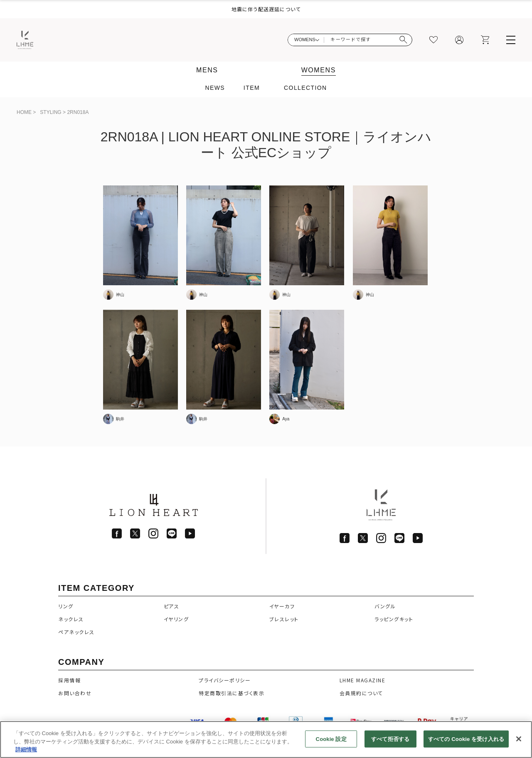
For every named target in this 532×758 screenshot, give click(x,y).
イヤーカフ (282, 606)
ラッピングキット (394, 619)
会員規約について (361, 693)
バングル (385, 606)
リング (66, 606)
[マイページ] (459, 40)
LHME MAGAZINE (363, 680)
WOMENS (319, 70)
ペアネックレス (76, 632)
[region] (266, 739)
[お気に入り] (433, 40)
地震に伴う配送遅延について (266, 9)
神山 (120, 295)
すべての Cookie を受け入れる (466, 739)
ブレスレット (284, 619)
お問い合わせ (75, 693)
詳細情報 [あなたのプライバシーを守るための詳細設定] (26, 749)
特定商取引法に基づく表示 (232, 693)
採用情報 (69, 680)
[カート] (485, 40)
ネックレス (71, 619)
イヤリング (176, 619)
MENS (207, 70)
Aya (286, 419)
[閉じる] (519, 739)
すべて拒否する (390, 739)
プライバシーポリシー (225, 680)
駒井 (120, 419)
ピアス (172, 606)
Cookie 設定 (331, 739)
